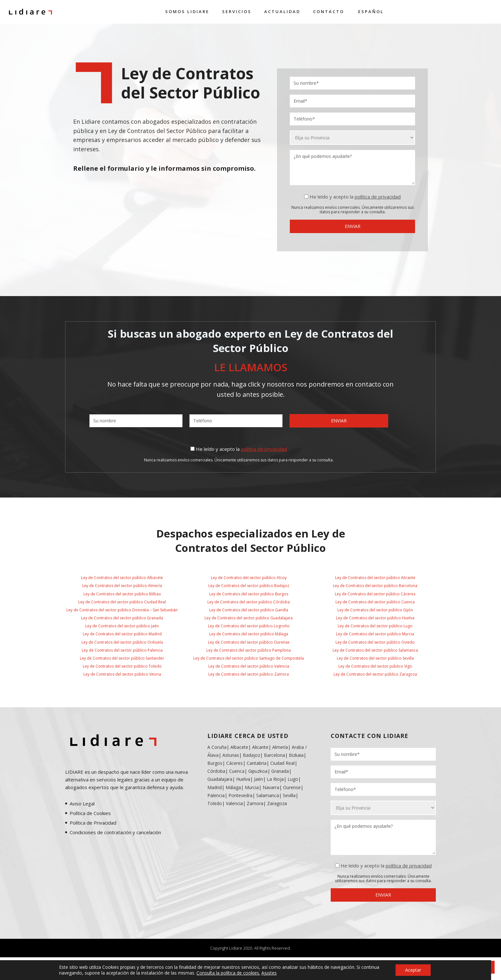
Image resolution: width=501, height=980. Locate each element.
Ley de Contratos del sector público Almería (122, 586)
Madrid (215, 787)
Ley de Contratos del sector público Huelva (375, 618)
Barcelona (274, 755)
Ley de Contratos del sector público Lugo (375, 626)
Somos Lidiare (187, 12)
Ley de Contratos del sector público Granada (122, 618)
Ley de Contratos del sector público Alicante (375, 578)
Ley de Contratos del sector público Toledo (122, 666)
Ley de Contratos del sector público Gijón (375, 610)
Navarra (271, 787)
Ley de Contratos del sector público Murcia (375, 634)
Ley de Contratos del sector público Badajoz (249, 586)
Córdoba (216, 771)
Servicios (237, 12)
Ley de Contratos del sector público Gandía (249, 610)
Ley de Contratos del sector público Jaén (122, 626)
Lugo (293, 779)
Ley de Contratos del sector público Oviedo (375, 642)
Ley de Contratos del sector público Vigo (375, 666)
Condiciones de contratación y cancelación (115, 832)
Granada (279, 771)
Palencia (216, 795)
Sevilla (289, 795)
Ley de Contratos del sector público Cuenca (375, 602)
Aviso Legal (82, 804)
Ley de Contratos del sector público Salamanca (375, 650)
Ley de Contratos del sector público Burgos (249, 594)
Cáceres (235, 763)
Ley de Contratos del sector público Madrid (122, 634)
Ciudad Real (282, 763)
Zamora (255, 803)
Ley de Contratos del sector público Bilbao (122, 594)
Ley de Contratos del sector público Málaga (249, 634)
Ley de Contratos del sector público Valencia (249, 666)
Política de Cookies (90, 813)
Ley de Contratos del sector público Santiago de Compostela (249, 658)
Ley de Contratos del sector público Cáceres (375, 594)
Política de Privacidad (93, 823)
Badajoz (251, 755)
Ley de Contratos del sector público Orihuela (122, 642)
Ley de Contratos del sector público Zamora (249, 674)
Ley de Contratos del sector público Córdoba (249, 602)
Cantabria (257, 763)
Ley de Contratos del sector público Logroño (249, 626)
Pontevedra (240, 795)
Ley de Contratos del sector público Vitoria (122, 674)
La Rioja (275, 779)
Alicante (260, 747)
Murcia (252, 787)
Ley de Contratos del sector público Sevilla (375, 658)
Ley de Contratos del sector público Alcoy (249, 578)
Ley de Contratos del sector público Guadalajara (249, 618)
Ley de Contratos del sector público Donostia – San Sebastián (122, 610)
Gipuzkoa (258, 771)
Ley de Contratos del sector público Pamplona (249, 650)
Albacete (239, 747)
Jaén (258, 779)
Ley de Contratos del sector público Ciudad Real (122, 602)
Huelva (243, 779)
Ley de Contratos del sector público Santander (122, 658)
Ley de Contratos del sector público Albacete (122, 578)
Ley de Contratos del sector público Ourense (249, 642)
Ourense (292, 787)
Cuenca (237, 771)
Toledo (215, 803)
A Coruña (217, 747)
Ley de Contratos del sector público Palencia (122, 650)
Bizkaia (296, 755)
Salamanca (268, 795)
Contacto (329, 12)
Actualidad (282, 12)
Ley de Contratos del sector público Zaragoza (375, 674)
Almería (280, 747)
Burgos (215, 763)
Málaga (233, 787)
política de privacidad (378, 197)
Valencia (234, 803)
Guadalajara (220, 779)
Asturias (231, 755)
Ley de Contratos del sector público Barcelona (375, 586)
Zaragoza (277, 803)
